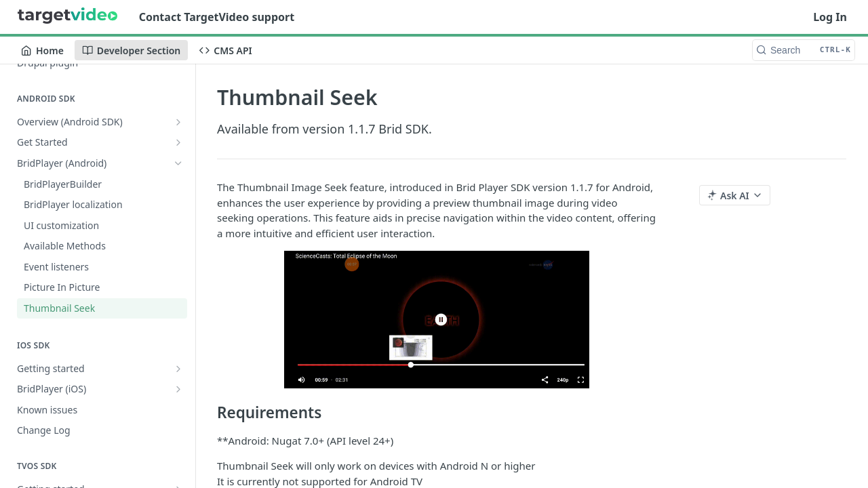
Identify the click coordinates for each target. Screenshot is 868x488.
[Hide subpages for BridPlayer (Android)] (178, 163)
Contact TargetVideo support (217, 17)
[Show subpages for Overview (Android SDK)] (178, 122)
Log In (830, 17)
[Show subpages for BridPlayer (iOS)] (178, 389)
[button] (437, 320)
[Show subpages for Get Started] (178, 142)
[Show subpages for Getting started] (178, 369)
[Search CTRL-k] (804, 50)
